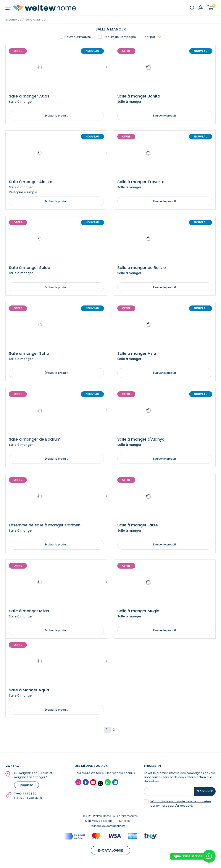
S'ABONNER (206, 793)
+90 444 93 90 (26, 796)
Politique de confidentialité (108, 828)
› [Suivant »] (121, 732)
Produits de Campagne (117, 37)
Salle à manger (36, 20)
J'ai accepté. (178, 806)
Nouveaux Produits (75, 37)
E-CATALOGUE (110, 853)
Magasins (27, 787)
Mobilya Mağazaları (98, 823)
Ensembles (13, 20)
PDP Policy (124, 823)
